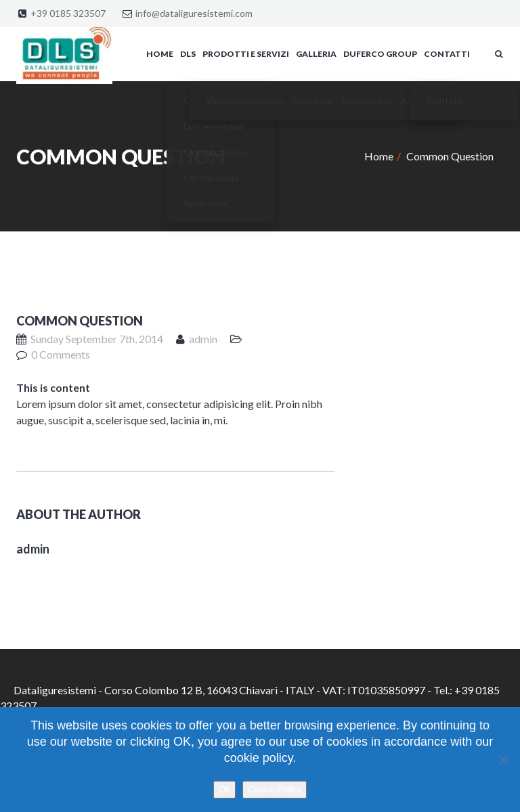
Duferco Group (380, 54)
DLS (188, 54)
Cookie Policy (275, 789)
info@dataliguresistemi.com (194, 13)
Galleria (316, 54)
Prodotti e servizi (246, 54)
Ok (224, 789)
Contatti (447, 54)
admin (203, 339)
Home (379, 156)
